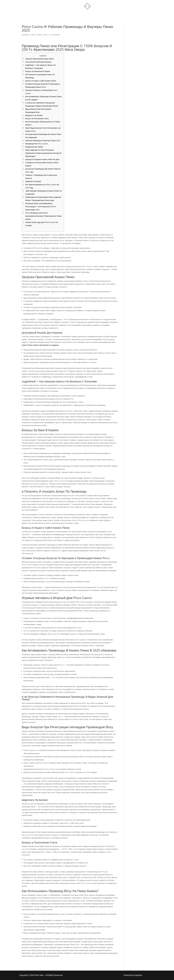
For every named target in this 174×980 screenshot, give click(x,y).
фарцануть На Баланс (34, 115)
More (84, 14)
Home (62, 14)
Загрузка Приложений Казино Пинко (40, 59)
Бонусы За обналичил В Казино (38, 71)
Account (98, 14)
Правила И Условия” (33, 181)
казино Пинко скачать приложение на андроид (40, 345)
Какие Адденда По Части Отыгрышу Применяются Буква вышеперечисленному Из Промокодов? (43, 153)
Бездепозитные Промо (34, 147)
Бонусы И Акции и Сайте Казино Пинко (41, 81)
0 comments (55, 35)
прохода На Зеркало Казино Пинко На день (42, 159)
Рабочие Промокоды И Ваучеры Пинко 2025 (43, 140)
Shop (73, 14)
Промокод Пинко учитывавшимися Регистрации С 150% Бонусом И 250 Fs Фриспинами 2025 (41, 207)
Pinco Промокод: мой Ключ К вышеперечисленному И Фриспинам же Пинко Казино (43, 216)
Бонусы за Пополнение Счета (37, 118)
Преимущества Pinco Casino (37, 144)
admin (27, 35)
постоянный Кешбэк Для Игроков (38, 62)
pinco (46, 35)
